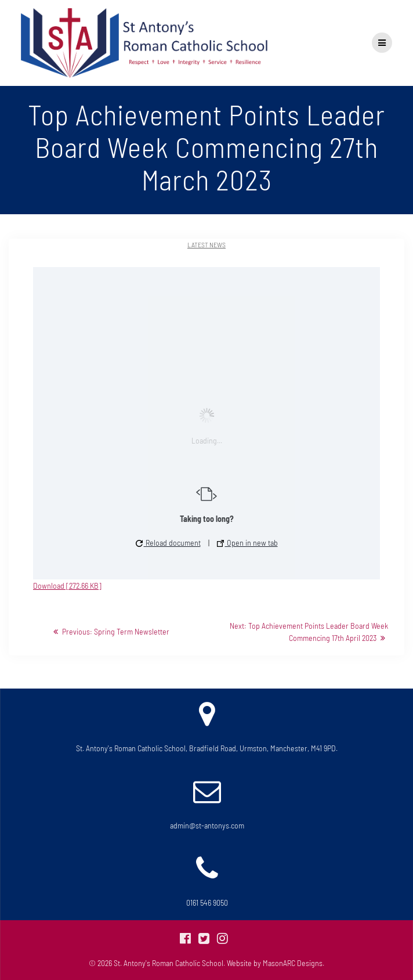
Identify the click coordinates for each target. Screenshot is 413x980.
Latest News (206, 244)
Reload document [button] (168, 543)
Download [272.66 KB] (67, 586)
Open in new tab (247, 543)
